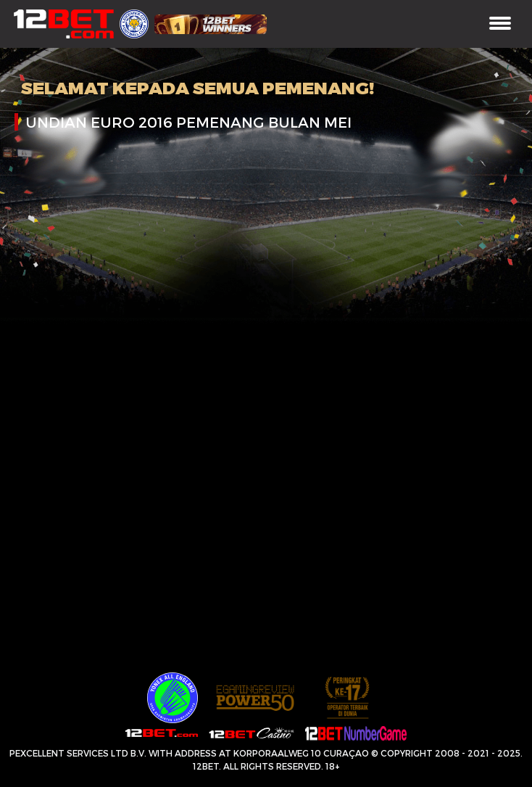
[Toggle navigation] (500, 24)
